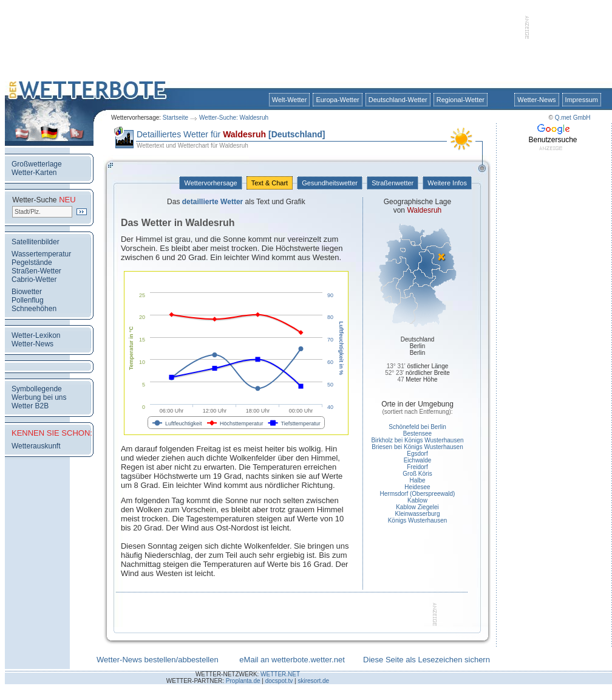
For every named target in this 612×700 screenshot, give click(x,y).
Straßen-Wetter (36, 271)
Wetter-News (536, 100)
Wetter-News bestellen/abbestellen (158, 660)
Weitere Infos (447, 183)
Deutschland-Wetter (398, 100)
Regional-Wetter (461, 100)
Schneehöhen (34, 309)
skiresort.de (313, 681)
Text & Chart (270, 183)
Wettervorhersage (210, 183)
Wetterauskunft (36, 446)
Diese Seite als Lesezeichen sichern (427, 660)
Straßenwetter (393, 183)
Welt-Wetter (290, 100)
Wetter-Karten (34, 173)
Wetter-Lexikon (36, 335)
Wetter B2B (30, 406)
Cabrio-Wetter (34, 280)
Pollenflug (28, 300)
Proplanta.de (243, 681)
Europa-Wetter (337, 100)
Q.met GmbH (573, 118)
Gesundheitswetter (330, 183)
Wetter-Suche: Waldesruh (234, 118)
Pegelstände (32, 262)
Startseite (175, 118)
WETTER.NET (280, 674)
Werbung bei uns (39, 397)
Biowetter (27, 292)
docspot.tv (279, 681)
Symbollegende (37, 389)
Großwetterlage (37, 164)
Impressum (582, 100)
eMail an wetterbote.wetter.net (292, 660)
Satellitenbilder (36, 242)
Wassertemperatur (41, 254)
